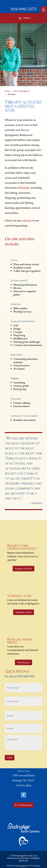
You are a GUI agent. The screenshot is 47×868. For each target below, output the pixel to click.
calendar (27, 221)
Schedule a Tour (24, 612)
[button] (44, 10)
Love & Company (21, 866)
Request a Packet (23, 569)
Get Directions (25, 805)
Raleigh (25, 188)
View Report (23, 662)
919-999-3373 (24, 10)
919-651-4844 (24, 786)
